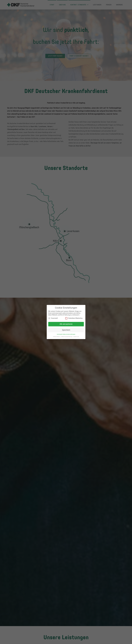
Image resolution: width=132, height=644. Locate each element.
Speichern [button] (66, 330)
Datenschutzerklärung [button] (67, 336)
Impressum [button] (76, 336)
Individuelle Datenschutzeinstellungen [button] (66, 334)
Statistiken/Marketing (74, 318)
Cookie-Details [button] (57, 336)
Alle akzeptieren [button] (66, 324)
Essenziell (53, 318)
